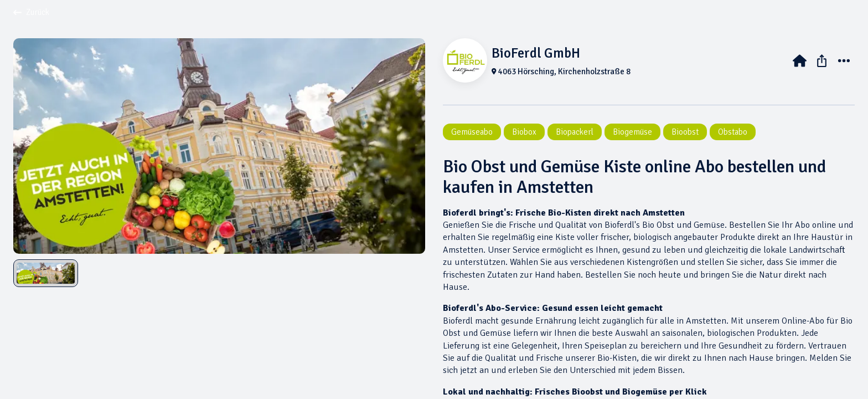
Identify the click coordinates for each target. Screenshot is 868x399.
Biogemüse (632, 132)
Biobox (524, 132)
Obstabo (733, 132)
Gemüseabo (472, 132)
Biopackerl (575, 132)
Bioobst (685, 132)
